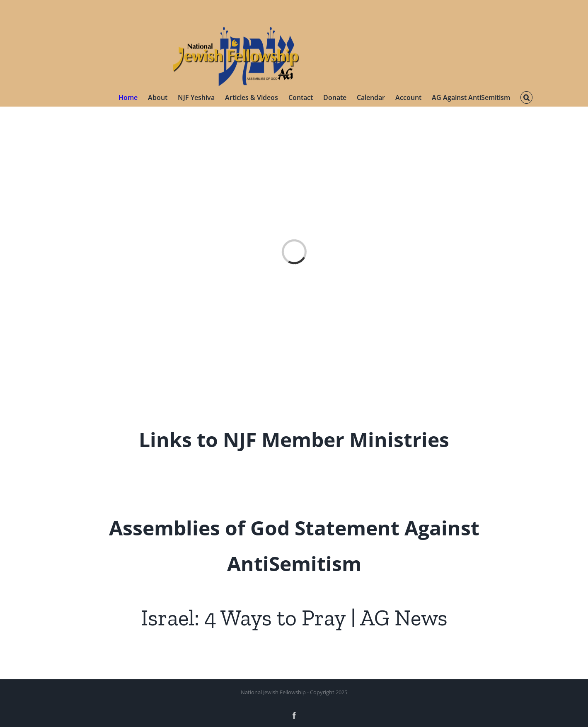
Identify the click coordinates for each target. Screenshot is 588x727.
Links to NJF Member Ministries (294, 439)
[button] (526, 97)
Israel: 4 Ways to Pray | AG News (294, 618)
